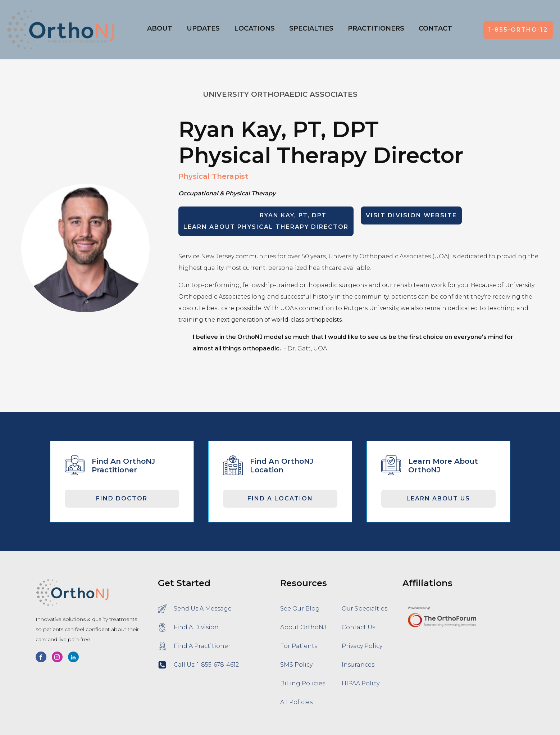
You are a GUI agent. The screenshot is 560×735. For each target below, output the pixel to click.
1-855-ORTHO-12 (518, 30)
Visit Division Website (411, 215)
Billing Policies (303, 683)
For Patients (299, 646)
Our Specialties (365, 609)
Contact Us (358, 627)
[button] (254, 30)
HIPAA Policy (361, 683)
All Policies (296, 702)
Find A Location (280, 498)
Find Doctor (122, 498)
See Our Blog (300, 609)
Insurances (358, 665)
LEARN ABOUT (266, 221)
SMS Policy (296, 665)
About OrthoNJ (303, 627)
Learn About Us (438, 498)
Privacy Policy (362, 646)
